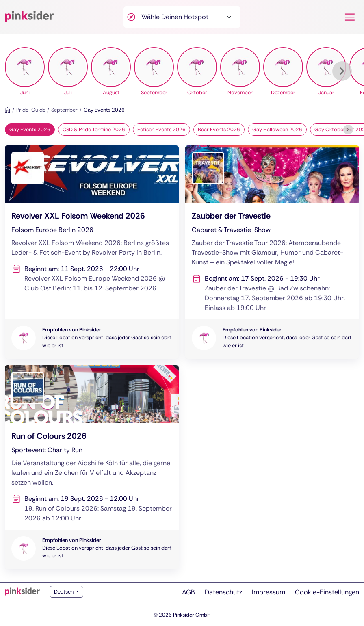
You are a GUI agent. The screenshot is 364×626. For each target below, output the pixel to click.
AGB (188, 592)
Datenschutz (223, 592)
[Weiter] (342, 71)
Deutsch (64, 592)
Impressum (269, 592)
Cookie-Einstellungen (327, 592)
